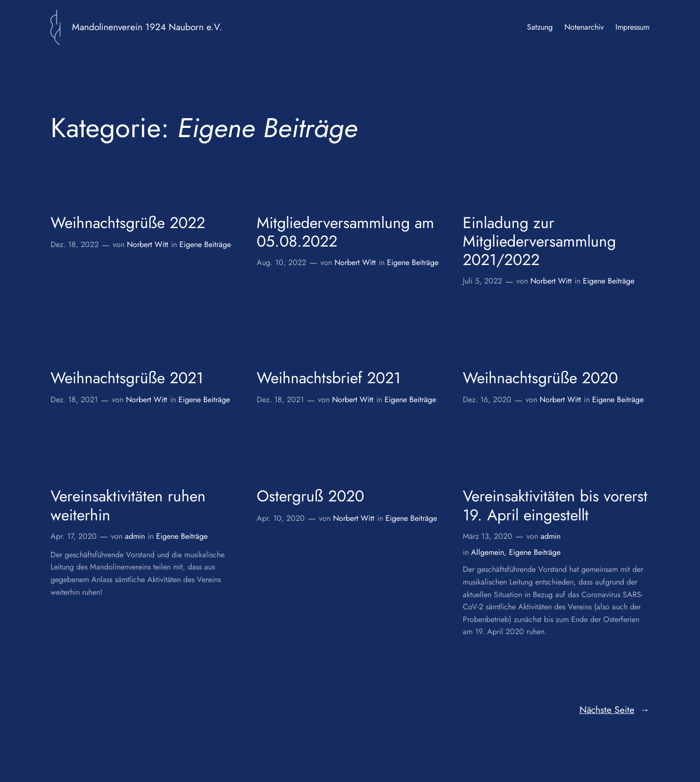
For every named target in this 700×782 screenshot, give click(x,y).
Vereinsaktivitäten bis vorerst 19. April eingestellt (555, 506)
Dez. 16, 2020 (487, 400)
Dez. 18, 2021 (74, 400)
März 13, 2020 (488, 536)
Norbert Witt (148, 244)
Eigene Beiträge (205, 244)
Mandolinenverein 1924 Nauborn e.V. (147, 27)
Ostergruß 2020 (310, 496)
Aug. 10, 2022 (281, 262)
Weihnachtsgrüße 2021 (127, 378)
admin (135, 536)
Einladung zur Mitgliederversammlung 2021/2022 (539, 241)
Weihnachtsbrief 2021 (329, 378)
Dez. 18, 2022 (75, 244)
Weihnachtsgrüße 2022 (128, 223)
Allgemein (488, 552)
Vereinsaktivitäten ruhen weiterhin (128, 506)
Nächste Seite (614, 710)
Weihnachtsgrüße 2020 (540, 378)
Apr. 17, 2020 (74, 536)
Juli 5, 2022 (482, 281)
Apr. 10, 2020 (281, 518)
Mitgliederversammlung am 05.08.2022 (345, 232)
